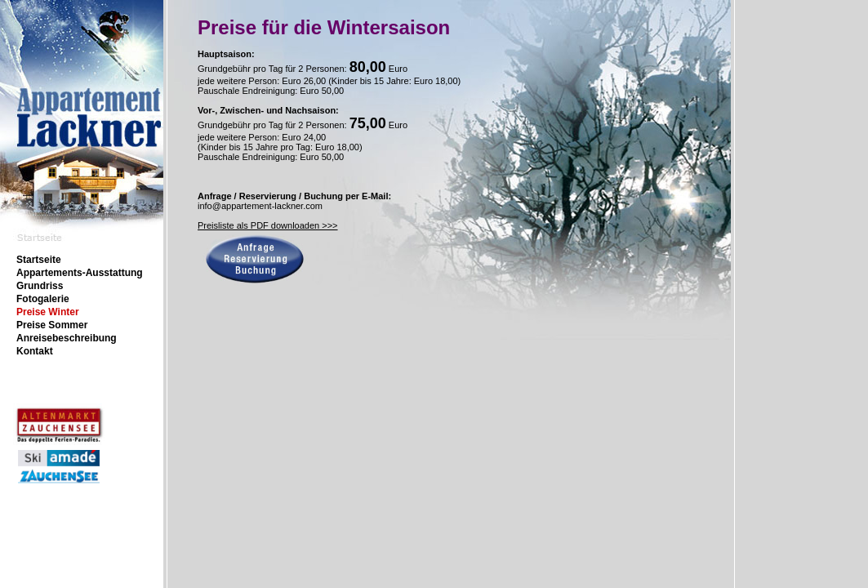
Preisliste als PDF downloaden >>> (268, 225)
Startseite (39, 260)
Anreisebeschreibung (67, 338)
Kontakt (35, 351)
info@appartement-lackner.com (260, 206)
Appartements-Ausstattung (80, 273)
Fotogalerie (43, 299)
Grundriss (40, 286)
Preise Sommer (52, 325)
